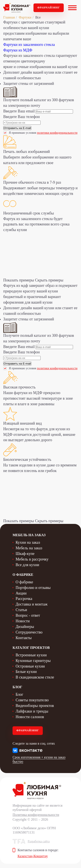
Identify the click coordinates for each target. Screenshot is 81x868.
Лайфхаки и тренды (32, 711)
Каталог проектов (31, 648)
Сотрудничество (29, 632)
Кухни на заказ (28, 542)
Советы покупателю (32, 700)
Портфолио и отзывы (33, 588)
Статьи (21, 610)
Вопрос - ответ (28, 615)
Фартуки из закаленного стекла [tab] (29, 45)
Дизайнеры (25, 627)
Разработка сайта (39, 841)
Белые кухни (26, 672)
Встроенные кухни (31, 655)
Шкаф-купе (25, 554)
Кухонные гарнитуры (33, 661)
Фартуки (25, 17)
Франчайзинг (49, 8)
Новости (23, 621)
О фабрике (24, 582)
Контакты (24, 638)
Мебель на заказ (29, 548)
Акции (21, 593)
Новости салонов (30, 717)
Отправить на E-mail (17, 128)
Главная (9, 17)
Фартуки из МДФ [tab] (18, 50)
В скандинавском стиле (35, 677)
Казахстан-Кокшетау (33, 856)
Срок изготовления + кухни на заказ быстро (39, 759)
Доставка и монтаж (32, 604)
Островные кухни (30, 666)
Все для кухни (27, 565)
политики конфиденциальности (57, 133)
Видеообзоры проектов (35, 706)
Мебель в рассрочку (32, 559)
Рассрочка (24, 599)
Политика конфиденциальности (36, 815)
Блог (19, 694)
